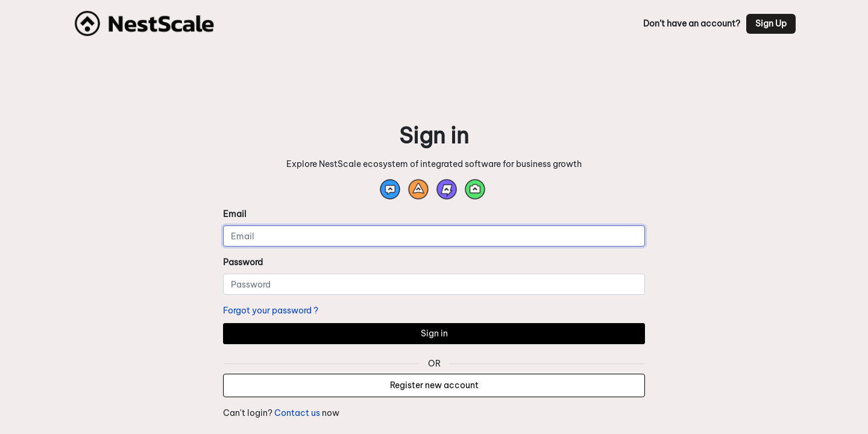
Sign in (434, 333)
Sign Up (771, 24)
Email (235, 214)
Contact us (297, 413)
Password (243, 262)
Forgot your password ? (271, 310)
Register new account (434, 385)
